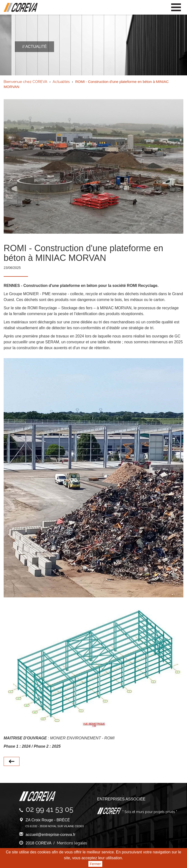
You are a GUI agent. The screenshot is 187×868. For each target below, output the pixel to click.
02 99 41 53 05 (49, 809)
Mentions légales (72, 843)
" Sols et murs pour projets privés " (149, 812)
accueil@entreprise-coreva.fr (51, 835)
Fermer (95, 864)
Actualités (61, 82)
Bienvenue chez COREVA (25, 82)
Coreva (21, 8)
